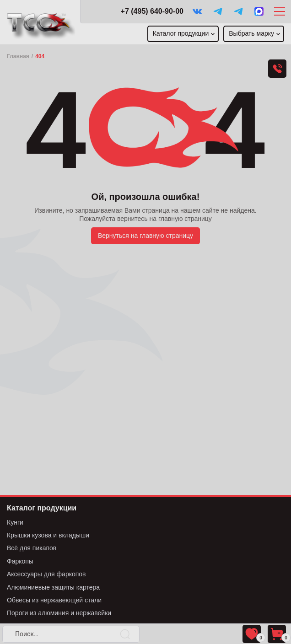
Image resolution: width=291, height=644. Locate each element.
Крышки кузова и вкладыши (48, 535)
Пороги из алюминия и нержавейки (59, 613)
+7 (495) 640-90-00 (152, 11)
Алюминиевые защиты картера (53, 587)
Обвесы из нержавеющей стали (54, 600)
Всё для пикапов (32, 548)
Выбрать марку (251, 33)
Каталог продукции (181, 33)
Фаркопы (20, 561)
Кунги (15, 522)
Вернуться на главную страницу (145, 236)
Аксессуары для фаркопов (46, 574)
